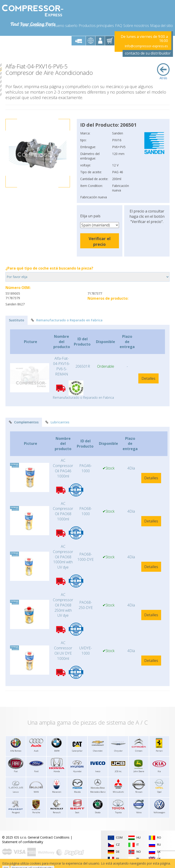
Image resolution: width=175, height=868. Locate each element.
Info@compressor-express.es (146, 46)
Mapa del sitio (162, 26)
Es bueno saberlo (63, 26)
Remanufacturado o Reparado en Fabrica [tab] (67, 320)
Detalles (148, 378)
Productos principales (96, 26)
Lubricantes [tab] (57, 422)
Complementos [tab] (24, 422)
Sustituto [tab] (17, 320)
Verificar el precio (100, 241)
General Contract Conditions (49, 837)
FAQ (119, 26)
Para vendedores (34, 26)
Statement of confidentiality (23, 842)
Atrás (163, 72)
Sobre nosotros (136, 26)
